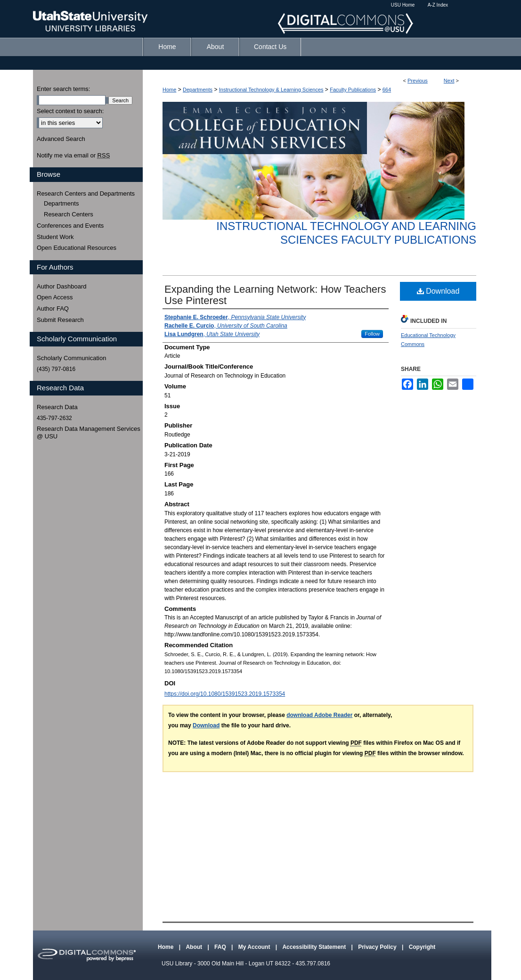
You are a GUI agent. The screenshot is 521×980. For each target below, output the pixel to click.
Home (169, 90)
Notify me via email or (73, 156)
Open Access (55, 297)
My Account (255, 947)
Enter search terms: (63, 89)
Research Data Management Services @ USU (89, 432)
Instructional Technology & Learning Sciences (271, 90)
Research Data (57, 407)
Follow (372, 334)
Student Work (55, 237)
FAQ (221, 947)
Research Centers (69, 214)
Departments (198, 90)
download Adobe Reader (319, 715)
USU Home (403, 5)
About (195, 947)
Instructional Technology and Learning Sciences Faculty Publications (346, 233)
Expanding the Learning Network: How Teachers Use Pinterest (275, 295)
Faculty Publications (353, 90)
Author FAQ (53, 309)
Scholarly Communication (71, 358)
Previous (418, 81)
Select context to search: (70, 111)
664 (387, 90)
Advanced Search (61, 139)
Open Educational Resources (77, 248)
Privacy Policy (378, 947)
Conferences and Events (70, 226)
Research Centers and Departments (86, 194)
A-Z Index (438, 5)
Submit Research (60, 320)
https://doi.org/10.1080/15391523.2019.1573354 (225, 694)
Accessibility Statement (315, 947)
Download (438, 291)
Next (449, 81)
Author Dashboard (62, 286)
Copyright (422, 947)
